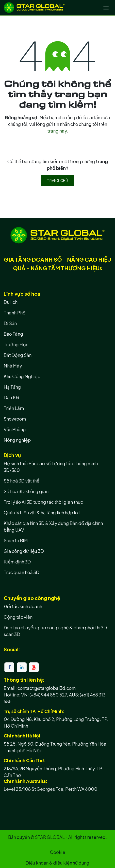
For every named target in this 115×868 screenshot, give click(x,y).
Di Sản (10, 323)
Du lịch (11, 302)
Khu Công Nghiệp (22, 376)
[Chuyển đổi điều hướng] (106, 8)
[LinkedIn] (22, 667)
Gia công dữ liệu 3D (24, 551)
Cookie (58, 852)
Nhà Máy (13, 366)
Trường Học (16, 344)
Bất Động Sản (18, 355)
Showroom (15, 419)
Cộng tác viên (18, 617)
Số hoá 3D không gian (26, 491)
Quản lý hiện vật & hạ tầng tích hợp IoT (42, 512)
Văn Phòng (15, 429)
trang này (57, 131)
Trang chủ (57, 181)
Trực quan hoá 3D (22, 572)
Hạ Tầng (12, 387)
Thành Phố (15, 313)
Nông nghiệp (17, 440)
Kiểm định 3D (17, 562)
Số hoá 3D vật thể (22, 481)
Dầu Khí (11, 397)
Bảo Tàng (13, 334)
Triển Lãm (14, 408)
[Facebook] (9, 667)
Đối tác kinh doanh (23, 606)
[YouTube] (34, 667)
